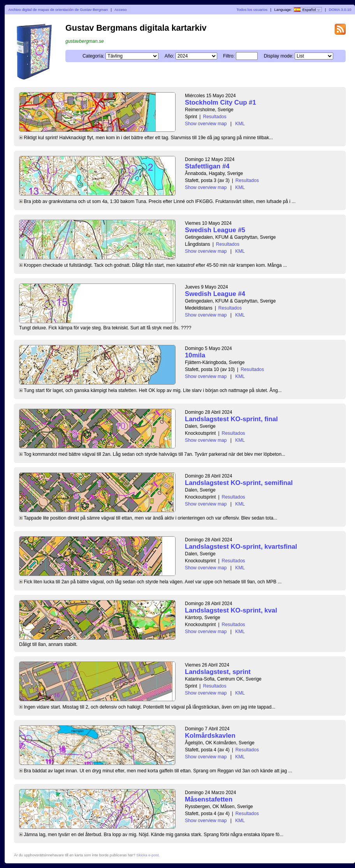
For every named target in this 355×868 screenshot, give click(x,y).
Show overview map (206, 124)
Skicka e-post (148, 855)
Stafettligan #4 (207, 166)
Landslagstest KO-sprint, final (231, 419)
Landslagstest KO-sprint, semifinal (239, 483)
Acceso (120, 10)
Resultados (214, 117)
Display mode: (279, 56)
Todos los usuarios (252, 10)
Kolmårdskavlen (210, 736)
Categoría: (93, 56)
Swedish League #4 (215, 294)
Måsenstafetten (209, 799)
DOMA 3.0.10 (340, 10)
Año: (170, 56)
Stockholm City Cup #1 (221, 102)
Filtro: (229, 56)
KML (240, 124)
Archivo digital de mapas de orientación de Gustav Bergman (58, 10)
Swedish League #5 (215, 230)
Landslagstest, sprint (218, 672)
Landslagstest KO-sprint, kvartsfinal (241, 547)
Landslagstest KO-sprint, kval (231, 610)
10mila (195, 355)
